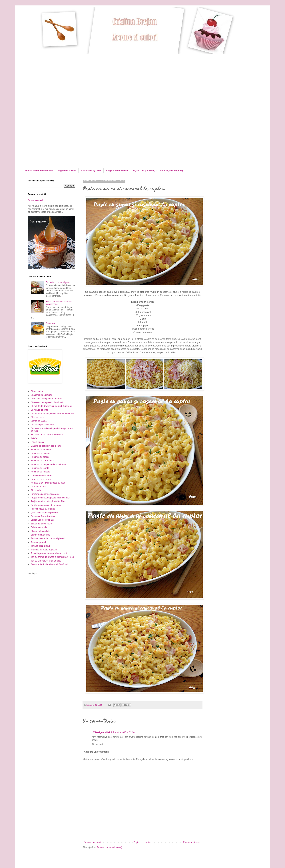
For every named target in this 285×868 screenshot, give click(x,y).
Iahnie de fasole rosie (41, 476)
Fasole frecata (38, 442)
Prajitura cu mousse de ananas (46, 505)
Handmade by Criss (91, 171)
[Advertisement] (59, 80)
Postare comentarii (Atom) (110, 847)
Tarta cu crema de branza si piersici (48, 538)
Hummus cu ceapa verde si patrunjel (48, 464)
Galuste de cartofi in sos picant (46, 446)
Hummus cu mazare (40, 472)
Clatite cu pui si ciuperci (42, 425)
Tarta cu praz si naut (41, 546)
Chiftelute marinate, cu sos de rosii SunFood (52, 414)
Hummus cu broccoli (41, 457)
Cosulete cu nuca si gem (58, 282)
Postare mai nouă (92, 842)
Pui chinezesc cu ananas (43, 509)
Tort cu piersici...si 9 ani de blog (46, 561)
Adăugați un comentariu (96, 752)
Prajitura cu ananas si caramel (45, 494)
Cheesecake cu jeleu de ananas (46, 399)
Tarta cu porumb (39, 542)
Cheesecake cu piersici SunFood (47, 402)
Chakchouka (37, 391)
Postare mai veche (192, 842)
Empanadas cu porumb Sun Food (47, 435)
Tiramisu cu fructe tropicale (44, 550)
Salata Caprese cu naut (42, 520)
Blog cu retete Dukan (117, 171)
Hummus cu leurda (40, 468)
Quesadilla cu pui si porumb (44, 513)
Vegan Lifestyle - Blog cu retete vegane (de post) (158, 171)
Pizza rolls (36, 490)
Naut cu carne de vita (41, 479)
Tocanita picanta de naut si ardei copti (49, 553)
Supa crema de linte (40, 535)
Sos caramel (36, 200)
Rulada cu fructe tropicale (43, 516)
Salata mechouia (39, 527)
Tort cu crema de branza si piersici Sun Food (52, 557)
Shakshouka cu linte (40, 531)
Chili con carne (38, 417)
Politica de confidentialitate (39, 171)
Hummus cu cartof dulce (42, 461)
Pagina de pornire (67, 171)
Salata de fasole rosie (41, 524)
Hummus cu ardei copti (42, 450)
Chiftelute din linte (39, 410)
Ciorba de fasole (39, 421)
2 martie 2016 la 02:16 (124, 732)
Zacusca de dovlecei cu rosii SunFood (49, 564)
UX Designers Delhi (102, 732)
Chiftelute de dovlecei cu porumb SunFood (51, 406)
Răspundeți (97, 744)
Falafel (34, 438)
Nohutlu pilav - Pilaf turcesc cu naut (48, 483)
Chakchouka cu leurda (42, 395)
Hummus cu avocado (41, 453)
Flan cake (50, 323)
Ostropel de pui (38, 487)
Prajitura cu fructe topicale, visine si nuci (50, 498)
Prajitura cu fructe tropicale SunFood (48, 501)
